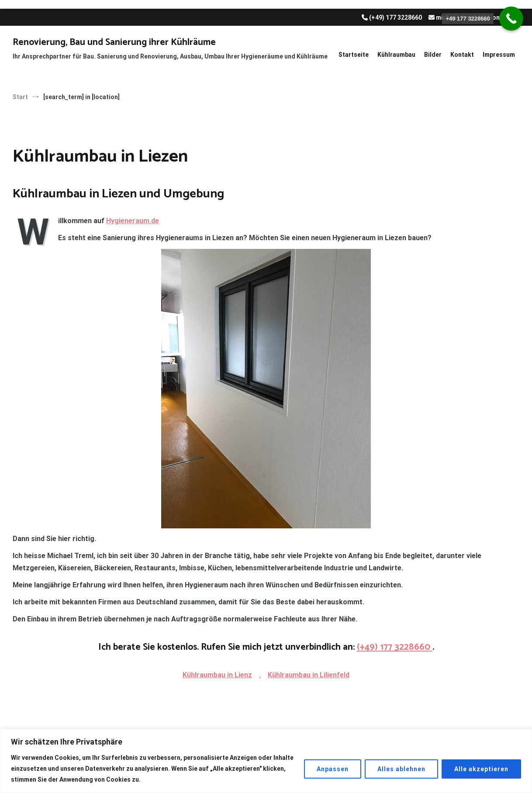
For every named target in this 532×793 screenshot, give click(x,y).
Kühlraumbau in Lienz (217, 675)
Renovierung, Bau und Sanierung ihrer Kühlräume (114, 42)
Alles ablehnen (401, 769)
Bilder (433, 55)
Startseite (354, 55)
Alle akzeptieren (481, 769)
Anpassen (333, 769)
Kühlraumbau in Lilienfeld (309, 675)
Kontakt (462, 55)
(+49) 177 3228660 (395, 647)
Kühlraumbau (396, 55)
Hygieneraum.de (133, 221)
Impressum (499, 55)
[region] (266, 761)
